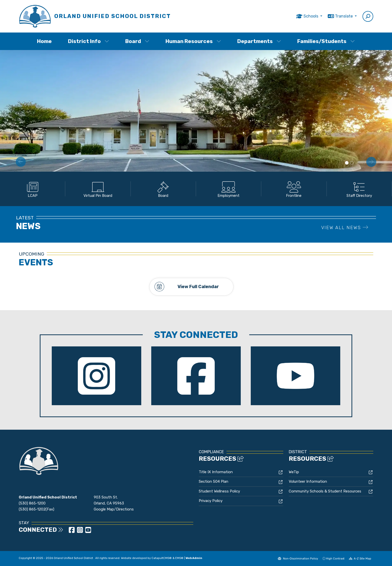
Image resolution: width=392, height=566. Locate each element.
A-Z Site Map (360, 558)
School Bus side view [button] (352, 163)
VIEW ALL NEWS (345, 228)
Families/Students (326, 41)
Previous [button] (21, 162)
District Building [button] (347, 163)
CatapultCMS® (162, 558)
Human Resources (193, 41)
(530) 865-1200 (32, 503)
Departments (259, 41)
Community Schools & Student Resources (325, 491)
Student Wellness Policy (219, 491)
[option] (196, 111)
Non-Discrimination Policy (298, 558)
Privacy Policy (211, 501)
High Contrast (335, 558)
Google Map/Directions (114, 509)
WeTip (294, 472)
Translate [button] (344, 16)
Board (137, 41)
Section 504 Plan (213, 481)
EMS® (179, 558)
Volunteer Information (308, 481)
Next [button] (371, 162)
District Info (88, 41)
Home (44, 41)
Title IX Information (216, 472)
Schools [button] (311, 16)
